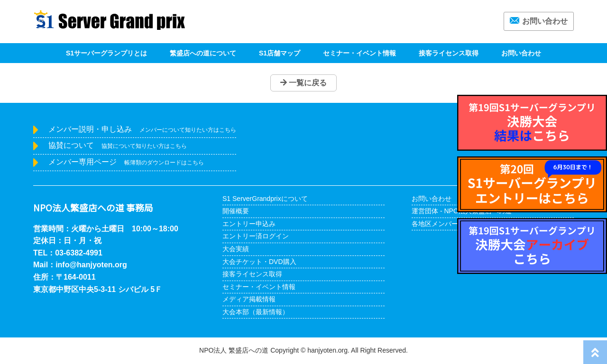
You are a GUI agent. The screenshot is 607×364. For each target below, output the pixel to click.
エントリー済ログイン (256, 236)
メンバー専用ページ (126, 162)
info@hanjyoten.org (91, 265)
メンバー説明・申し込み (142, 129)
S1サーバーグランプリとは (106, 53)
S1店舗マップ (280, 53)
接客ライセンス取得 (449, 53)
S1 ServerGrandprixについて (265, 199)
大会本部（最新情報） (256, 312)
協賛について (118, 145)
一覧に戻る (303, 83)
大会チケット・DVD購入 (259, 262)
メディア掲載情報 (249, 299)
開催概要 (236, 211)
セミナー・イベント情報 (359, 53)
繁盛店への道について (203, 53)
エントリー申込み (249, 224)
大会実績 (236, 249)
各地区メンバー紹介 (441, 224)
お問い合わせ (539, 21)
